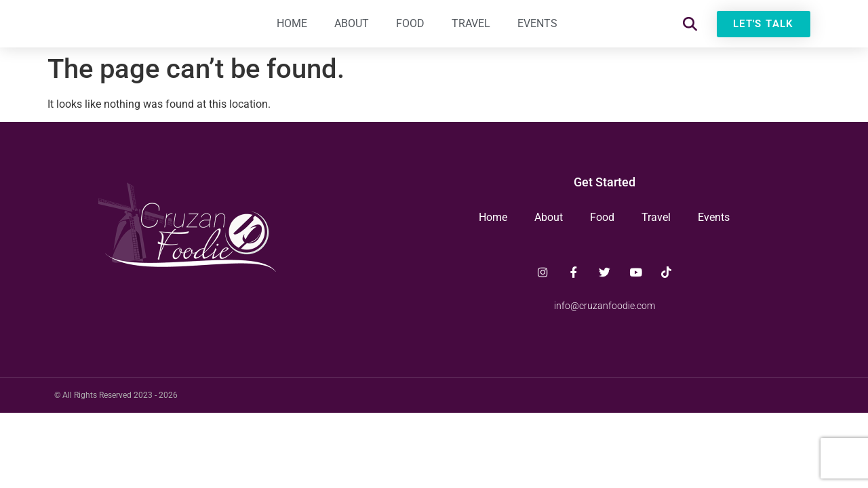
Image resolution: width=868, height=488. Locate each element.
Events (537, 30)
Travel (471, 30)
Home (292, 30)
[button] (690, 31)
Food (410, 30)
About (352, 30)
